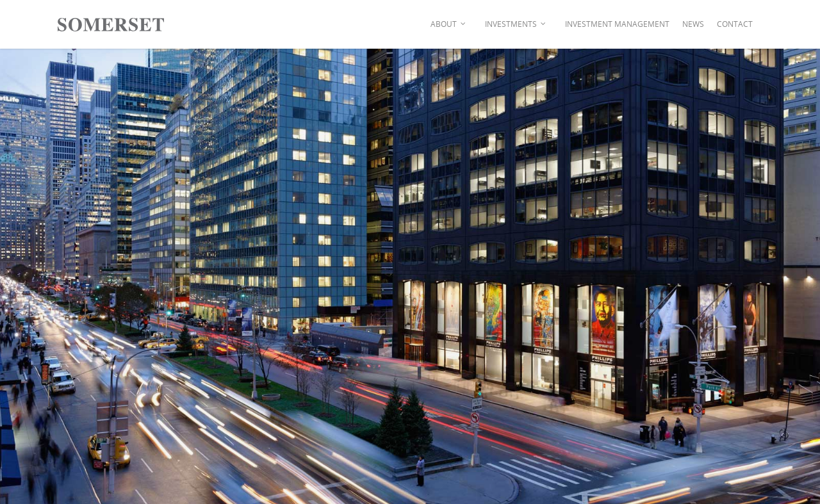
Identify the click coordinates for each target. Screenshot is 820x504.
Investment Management (617, 24)
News (693, 24)
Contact (735, 24)
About (449, 24)
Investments (516, 24)
